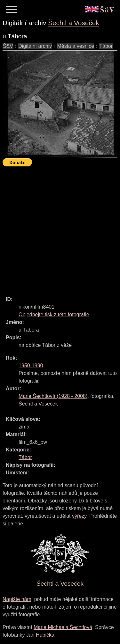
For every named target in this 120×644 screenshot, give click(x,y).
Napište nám (17, 599)
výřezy (79, 516)
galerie (15, 524)
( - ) (53, 396)
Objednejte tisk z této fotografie (54, 315)
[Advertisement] (60, 228)
